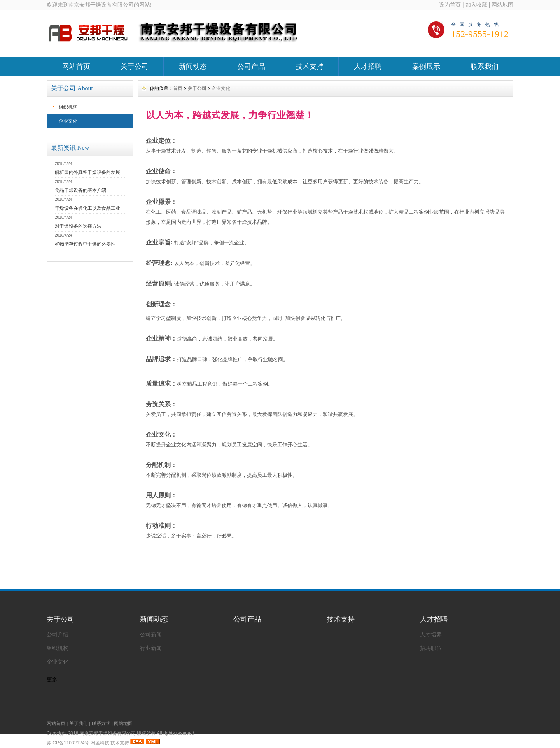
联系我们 (485, 67)
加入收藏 (476, 5)
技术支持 (310, 67)
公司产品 (251, 67)
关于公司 (135, 67)
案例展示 (426, 67)
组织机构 (68, 107)
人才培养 (431, 634)
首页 (178, 88)
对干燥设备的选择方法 (78, 226)
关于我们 (79, 723)
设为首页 (450, 5)
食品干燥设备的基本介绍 (80, 190)
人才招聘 (368, 67)
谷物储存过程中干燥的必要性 (85, 244)
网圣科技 (100, 743)
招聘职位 (431, 648)
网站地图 (502, 5)
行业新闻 (151, 648)
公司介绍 (58, 634)
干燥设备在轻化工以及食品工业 (87, 208)
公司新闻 (151, 634)
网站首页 (76, 67)
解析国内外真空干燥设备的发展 (87, 172)
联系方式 (101, 723)
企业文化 (68, 121)
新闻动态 (193, 67)
